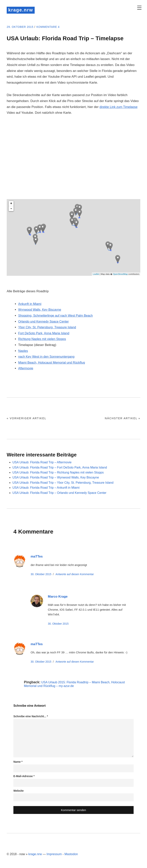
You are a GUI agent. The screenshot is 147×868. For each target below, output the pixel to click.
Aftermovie (26, 369)
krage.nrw (22, 10)
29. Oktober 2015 (22, 27)
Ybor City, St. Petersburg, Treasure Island (48, 328)
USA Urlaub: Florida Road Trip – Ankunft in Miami (46, 488)
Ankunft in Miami (30, 304)
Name (18, 762)
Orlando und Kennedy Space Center (44, 322)
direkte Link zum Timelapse (119, 107)
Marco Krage (58, 597)
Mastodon (71, 855)
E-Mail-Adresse (24, 777)
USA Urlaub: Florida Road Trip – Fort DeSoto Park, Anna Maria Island (60, 468)
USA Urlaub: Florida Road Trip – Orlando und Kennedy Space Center (59, 493)
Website (18, 791)
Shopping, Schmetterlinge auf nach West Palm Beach (57, 316)
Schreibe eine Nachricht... (31, 717)
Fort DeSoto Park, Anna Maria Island (45, 334)
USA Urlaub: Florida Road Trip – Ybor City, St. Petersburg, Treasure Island (63, 483)
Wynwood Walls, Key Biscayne (40, 310)
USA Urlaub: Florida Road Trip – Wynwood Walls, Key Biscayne (56, 478)
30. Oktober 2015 (41, 575)
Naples (23, 351)
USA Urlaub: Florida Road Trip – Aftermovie (42, 463)
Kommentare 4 (53, 27)
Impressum (54, 855)
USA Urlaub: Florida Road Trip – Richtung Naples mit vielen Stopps (58, 473)
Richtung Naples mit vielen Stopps (43, 340)
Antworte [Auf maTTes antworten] (75, 575)
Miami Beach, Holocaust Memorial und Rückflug (53, 363)
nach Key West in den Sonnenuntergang (47, 357)
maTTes (37, 557)
